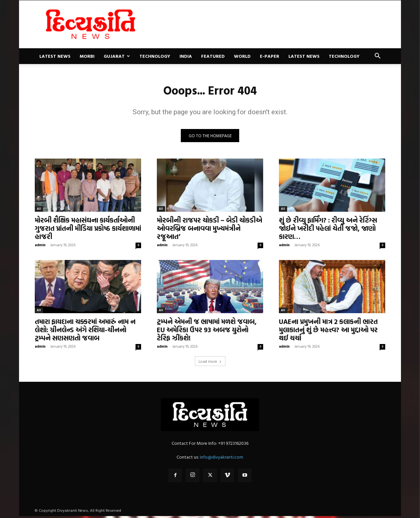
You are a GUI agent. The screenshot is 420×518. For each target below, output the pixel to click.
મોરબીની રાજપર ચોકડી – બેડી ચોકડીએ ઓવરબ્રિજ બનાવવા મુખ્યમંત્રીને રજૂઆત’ (210, 230)
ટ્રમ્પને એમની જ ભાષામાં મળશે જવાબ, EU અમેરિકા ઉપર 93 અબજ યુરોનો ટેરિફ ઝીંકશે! (207, 332)
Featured (213, 56)
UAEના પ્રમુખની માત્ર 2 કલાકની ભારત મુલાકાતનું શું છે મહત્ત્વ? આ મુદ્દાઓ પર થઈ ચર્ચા (328, 332)
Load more (210, 363)
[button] (377, 57)
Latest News (55, 56)
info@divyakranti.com (221, 459)
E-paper (270, 56)
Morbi (87, 56)
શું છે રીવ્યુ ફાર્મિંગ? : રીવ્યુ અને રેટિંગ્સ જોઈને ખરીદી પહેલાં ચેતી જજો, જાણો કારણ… (328, 230)
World (242, 56)
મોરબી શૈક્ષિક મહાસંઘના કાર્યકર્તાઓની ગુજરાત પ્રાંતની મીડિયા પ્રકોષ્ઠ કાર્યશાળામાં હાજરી (88, 230)
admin (40, 247)
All (39, 211)
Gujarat (117, 56)
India (186, 56)
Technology (155, 56)
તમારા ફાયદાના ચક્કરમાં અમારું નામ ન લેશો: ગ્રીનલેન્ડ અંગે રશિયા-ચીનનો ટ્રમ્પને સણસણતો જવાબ (85, 332)
